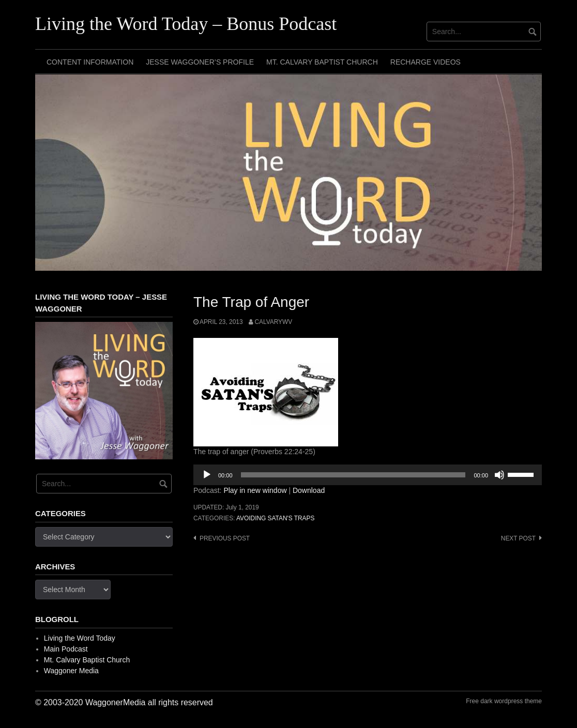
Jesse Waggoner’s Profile (200, 62)
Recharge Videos (426, 62)
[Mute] (499, 475)
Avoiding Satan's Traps (275, 518)
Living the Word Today (80, 638)
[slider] (353, 475)
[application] (368, 475)
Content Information (90, 62)
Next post (518, 538)
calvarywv (273, 322)
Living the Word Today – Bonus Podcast (186, 24)
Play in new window (255, 490)
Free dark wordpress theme (504, 701)
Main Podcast (66, 649)
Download (309, 490)
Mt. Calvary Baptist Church (322, 62)
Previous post (225, 538)
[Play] (207, 475)
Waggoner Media (71, 671)
